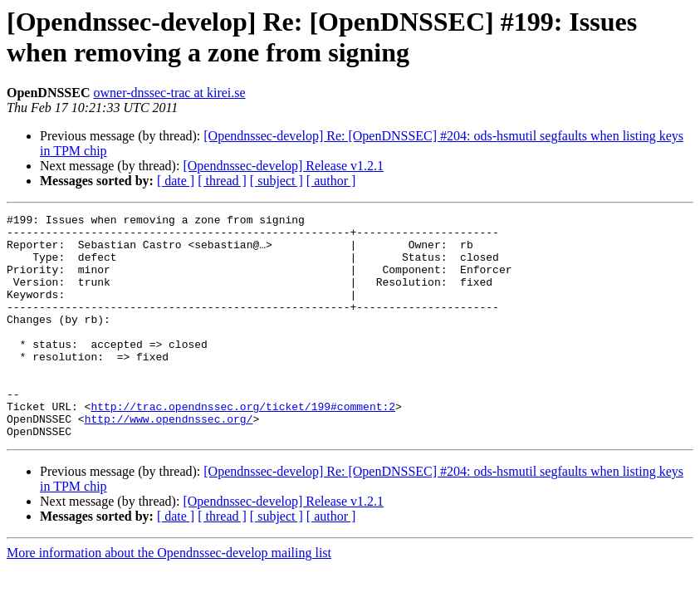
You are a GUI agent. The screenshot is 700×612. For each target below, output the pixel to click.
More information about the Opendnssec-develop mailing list (169, 597)
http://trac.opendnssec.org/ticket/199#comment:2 (243, 446)
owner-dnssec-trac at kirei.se (169, 93)
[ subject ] (277, 181)
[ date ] (176, 181)
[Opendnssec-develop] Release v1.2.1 (283, 166)
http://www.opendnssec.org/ (169, 461)
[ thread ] (222, 181)
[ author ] (331, 181)
